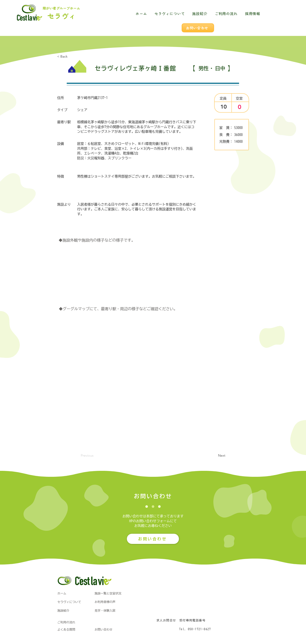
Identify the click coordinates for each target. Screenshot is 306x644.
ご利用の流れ (66, 622)
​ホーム (62, 593)
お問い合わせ (103, 630)
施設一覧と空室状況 (108, 593)
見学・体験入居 (105, 611)
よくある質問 (66, 630)
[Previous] (95, 456)
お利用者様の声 (105, 602)
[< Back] (71, 57)
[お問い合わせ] (198, 28)
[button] (215, 456)
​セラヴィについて (69, 602)
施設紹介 (63, 611)
